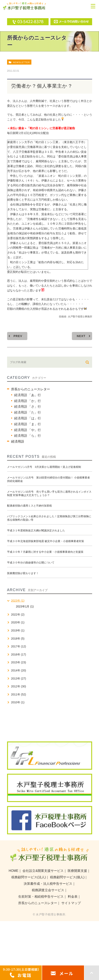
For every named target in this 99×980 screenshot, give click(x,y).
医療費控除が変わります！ (23, 573)
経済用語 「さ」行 (28, 407)
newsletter (21, 62)
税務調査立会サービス (48, 890)
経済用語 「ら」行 (28, 436)
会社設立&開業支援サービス (43, 871)
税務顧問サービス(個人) (67, 877)
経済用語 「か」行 (28, 401)
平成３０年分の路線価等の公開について (31, 563)
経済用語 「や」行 (28, 430)
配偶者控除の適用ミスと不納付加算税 (29, 506)
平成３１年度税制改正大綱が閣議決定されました (36, 530)
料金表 (73, 897)
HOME (14, 871)
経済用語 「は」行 (28, 418)
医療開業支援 (77, 871)
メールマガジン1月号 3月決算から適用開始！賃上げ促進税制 (44, 467)
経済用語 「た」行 (28, 412)
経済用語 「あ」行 (28, 395)
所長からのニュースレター (31, 389)
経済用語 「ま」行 (28, 424)
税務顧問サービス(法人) (29, 877)
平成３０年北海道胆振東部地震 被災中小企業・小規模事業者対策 (46, 541)
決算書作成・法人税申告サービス (48, 884)
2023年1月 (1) (25, 606)
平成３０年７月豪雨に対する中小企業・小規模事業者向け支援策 (45, 552)
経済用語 (18, 441)
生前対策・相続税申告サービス (41, 897)
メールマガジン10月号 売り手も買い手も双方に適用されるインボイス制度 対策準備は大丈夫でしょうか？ (49, 493)
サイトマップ (71, 903)
